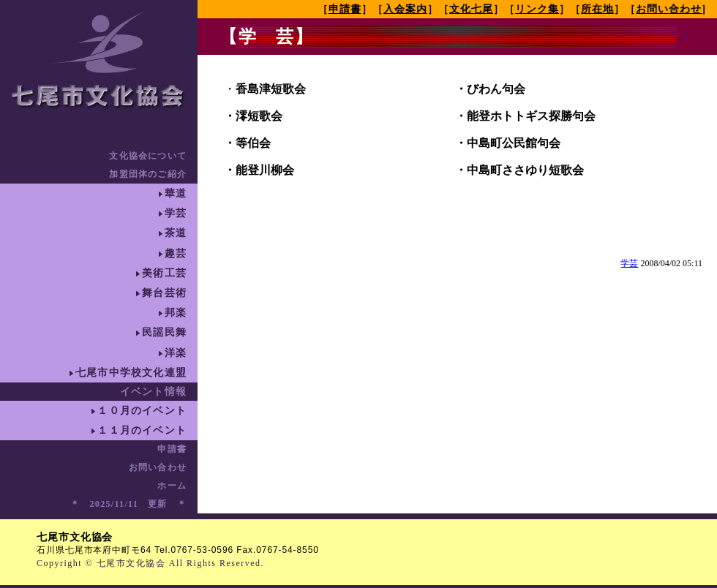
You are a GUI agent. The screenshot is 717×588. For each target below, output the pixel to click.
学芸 (176, 213)
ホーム (172, 486)
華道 (176, 193)
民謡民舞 (164, 332)
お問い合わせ (158, 467)
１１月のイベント (142, 430)
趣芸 (176, 253)
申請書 (172, 449)
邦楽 (176, 313)
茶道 (176, 233)
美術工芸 (164, 273)
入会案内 (405, 9)
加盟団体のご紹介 (148, 174)
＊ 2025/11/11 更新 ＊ (128, 504)
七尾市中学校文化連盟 (131, 373)
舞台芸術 (164, 293)
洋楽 (176, 353)
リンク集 (537, 9)
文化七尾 (471, 9)
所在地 (597, 9)
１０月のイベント (142, 411)
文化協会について (148, 156)
